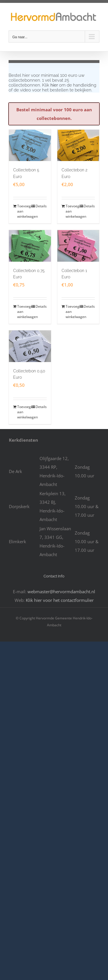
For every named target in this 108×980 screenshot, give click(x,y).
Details (41, 206)
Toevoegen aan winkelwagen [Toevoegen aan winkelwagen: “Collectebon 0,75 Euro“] (23, 312)
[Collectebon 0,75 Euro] (30, 246)
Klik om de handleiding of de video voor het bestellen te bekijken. (52, 88)
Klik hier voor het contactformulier (60, 600)
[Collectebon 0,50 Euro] (30, 346)
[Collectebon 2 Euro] (78, 146)
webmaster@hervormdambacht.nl (61, 592)
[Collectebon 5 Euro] (30, 146)
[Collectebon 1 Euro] (78, 246)
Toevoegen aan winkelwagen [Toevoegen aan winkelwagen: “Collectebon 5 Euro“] (23, 211)
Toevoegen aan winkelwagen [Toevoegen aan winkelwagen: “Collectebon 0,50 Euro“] (23, 412)
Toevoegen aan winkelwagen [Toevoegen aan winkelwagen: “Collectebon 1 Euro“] (72, 312)
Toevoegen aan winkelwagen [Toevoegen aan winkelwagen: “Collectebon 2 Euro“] (72, 211)
